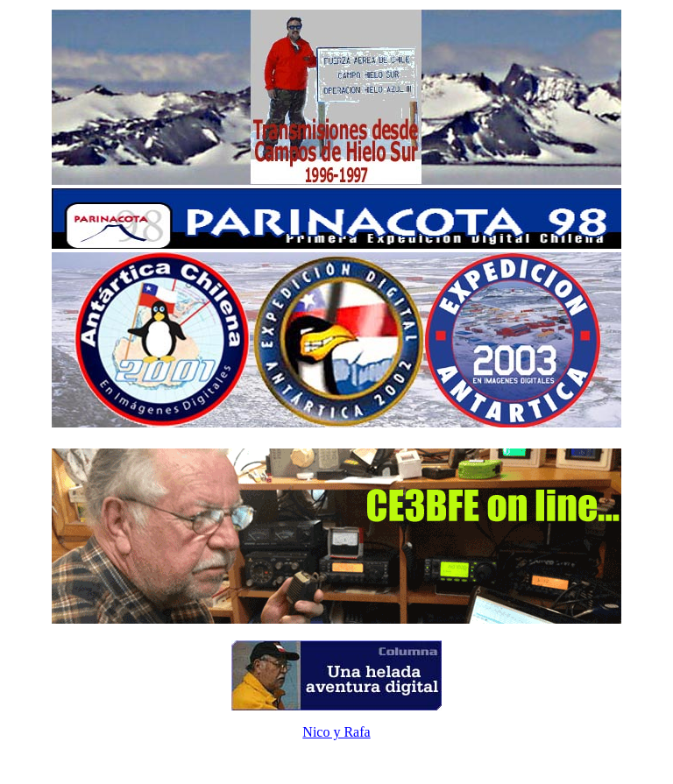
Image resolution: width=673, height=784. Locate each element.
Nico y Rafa (336, 732)
